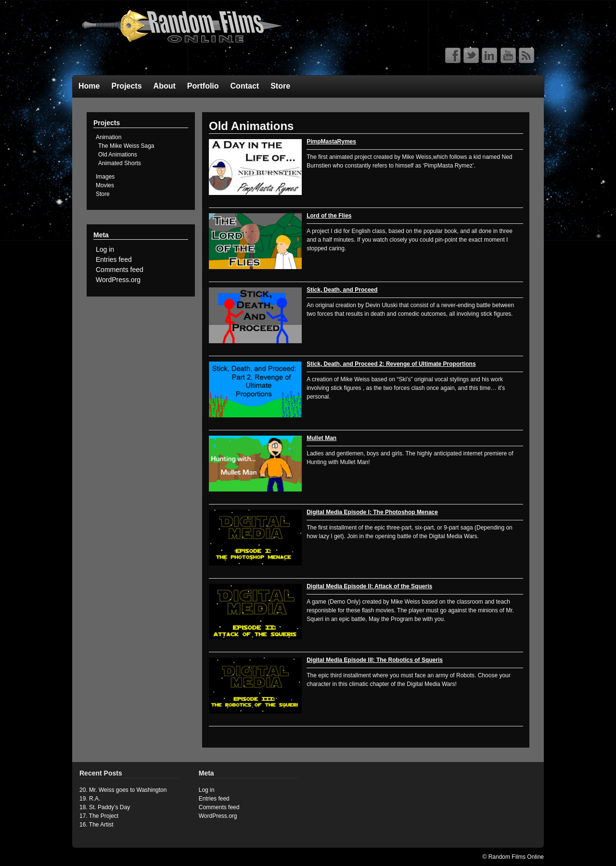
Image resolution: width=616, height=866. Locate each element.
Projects (126, 86)
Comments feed (120, 270)
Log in (105, 249)
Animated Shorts (120, 163)
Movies (105, 185)
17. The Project (99, 816)
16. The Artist (96, 825)
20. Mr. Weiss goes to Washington (123, 790)
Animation (109, 137)
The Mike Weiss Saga (126, 146)
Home (89, 86)
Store (280, 86)
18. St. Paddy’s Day (105, 807)
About (165, 86)
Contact (245, 86)
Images (105, 177)
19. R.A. (90, 799)
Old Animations (118, 155)
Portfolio (203, 86)
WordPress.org (118, 280)
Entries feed (114, 259)
